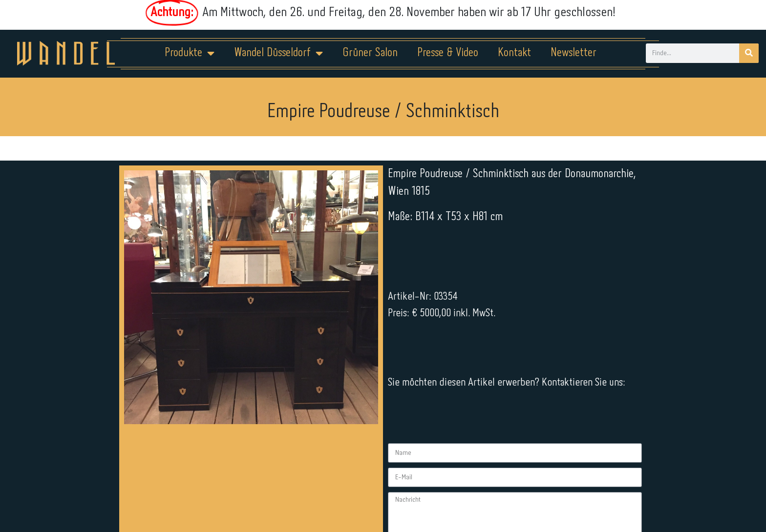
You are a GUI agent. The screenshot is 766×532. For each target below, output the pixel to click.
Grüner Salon (370, 53)
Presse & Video (448, 53)
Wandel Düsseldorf (278, 53)
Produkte (190, 53)
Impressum (324, 501)
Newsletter (574, 53)
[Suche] (749, 53)
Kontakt (514, 53)
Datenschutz (389, 501)
